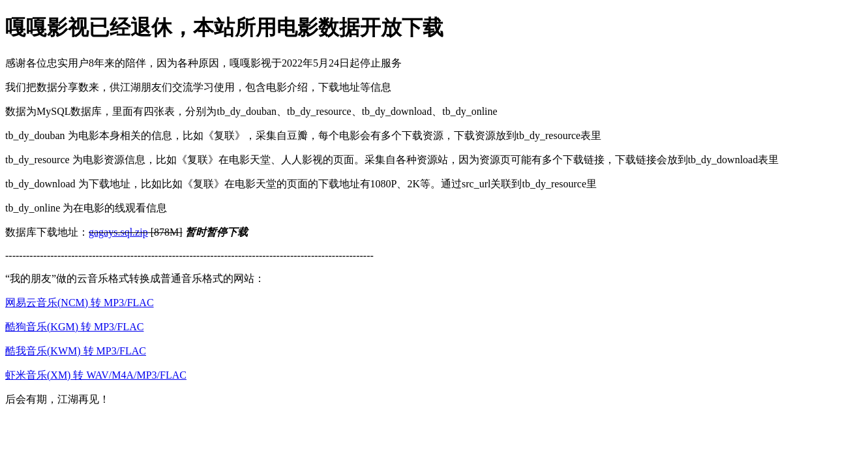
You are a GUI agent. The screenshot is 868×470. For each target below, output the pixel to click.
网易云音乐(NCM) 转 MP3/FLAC (80, 303)
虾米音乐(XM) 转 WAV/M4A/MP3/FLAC (96, 375)
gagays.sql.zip (118, 232)
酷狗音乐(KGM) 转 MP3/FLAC (74, 327)
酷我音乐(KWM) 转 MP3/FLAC (76, 351)
